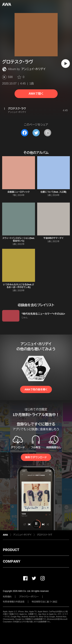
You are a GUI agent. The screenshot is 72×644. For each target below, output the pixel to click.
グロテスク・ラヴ (44, 535)
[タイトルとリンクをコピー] (48, 133)
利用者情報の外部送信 (14, 602)
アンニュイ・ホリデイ (33, 69)
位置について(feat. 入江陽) (54, 192)
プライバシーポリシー (29, 597)
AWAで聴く (36, 94)
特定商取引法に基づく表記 (45, 602)
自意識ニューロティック (19, 192)
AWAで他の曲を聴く (36, 389)
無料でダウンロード (36, 457)
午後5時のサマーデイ (53, 238)
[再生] (66, 64)
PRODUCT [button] (11, 550)
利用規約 (7, 597)
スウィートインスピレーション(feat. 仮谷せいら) (18, 239)
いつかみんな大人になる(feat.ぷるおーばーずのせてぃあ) (18, 286)
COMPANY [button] (12, 561)
